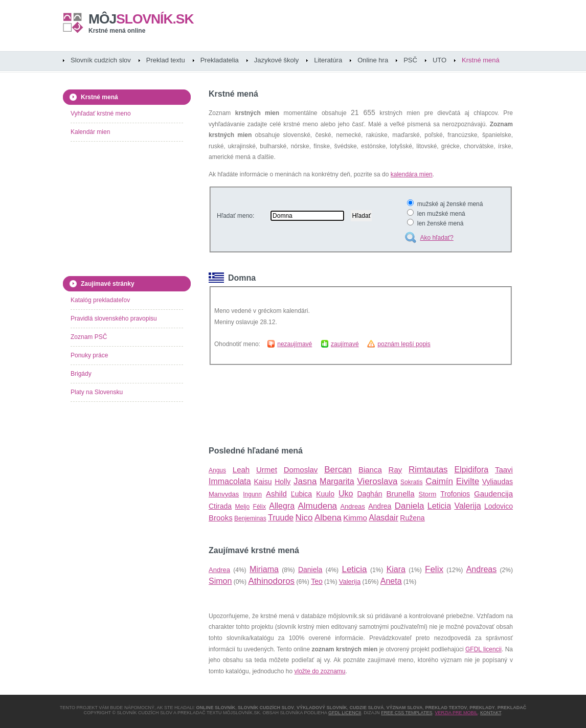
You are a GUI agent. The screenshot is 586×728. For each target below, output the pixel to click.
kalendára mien (412, 174)
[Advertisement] (328, 405)
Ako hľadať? (436, 238)
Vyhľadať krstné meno (101, 113)
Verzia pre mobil (456, 713)
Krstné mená (481, 60)
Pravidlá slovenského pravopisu (114, 318)
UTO (439, 60)
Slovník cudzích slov (101, 60)
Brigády (81, 374)
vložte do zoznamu (320, 671)
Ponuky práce (89, 355)
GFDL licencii (483, 649)
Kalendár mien (90, 132)
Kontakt (491, 713)
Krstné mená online (117, 31)
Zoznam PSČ (89, 337)
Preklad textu (166, 60)
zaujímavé (345, 344)
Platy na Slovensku (97, 392)
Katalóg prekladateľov (100, 300)
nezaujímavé (295, 344)
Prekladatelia (220, 60)
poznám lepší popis (404, 344)
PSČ (410, 60)
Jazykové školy (276, 60)
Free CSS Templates (407, 713)
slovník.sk (141, 19)
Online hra (373, 60)
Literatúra (328, 60)
